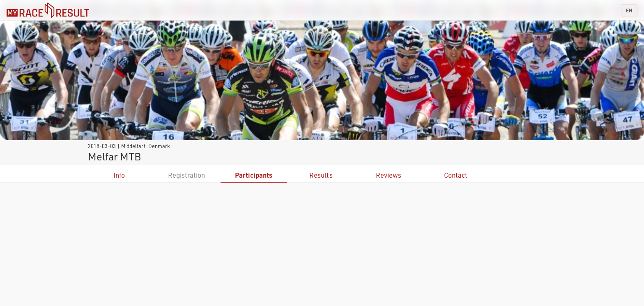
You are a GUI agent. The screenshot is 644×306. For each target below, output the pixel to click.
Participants (254, 175)
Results (321, 175)
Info (119, 175)
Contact (456, 175)
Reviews (389, 175)
